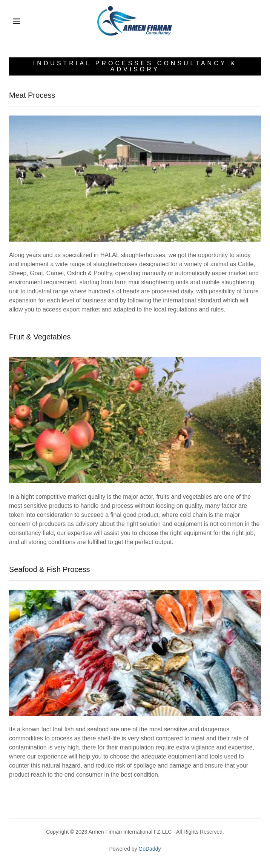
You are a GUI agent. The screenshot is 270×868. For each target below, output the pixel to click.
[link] (135, 21)
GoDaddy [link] (150, 849)
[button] (22, 21)
